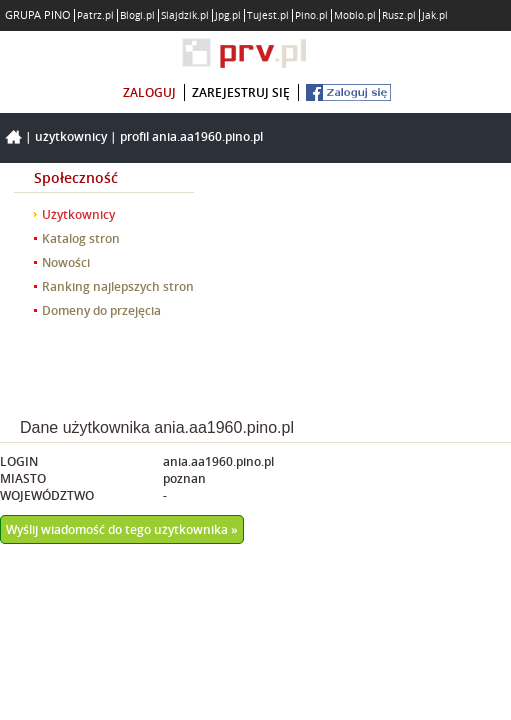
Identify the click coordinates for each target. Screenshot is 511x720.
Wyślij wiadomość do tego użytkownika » (122, 529)
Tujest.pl (268, 15)
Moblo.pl (355, 15)
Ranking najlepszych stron (118, 286)
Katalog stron (81, 238)
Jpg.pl (228, 15)
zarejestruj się (241, 92)
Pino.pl (311, 15)
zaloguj (149, 92)
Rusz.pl (399, 15)
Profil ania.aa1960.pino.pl (191, 136)
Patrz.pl (95, 15)
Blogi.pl (137, 15)
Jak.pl (435, 15)
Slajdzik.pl (185, 15)
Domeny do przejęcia (101, 310)
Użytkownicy (71, 136)
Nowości (66, 262)
